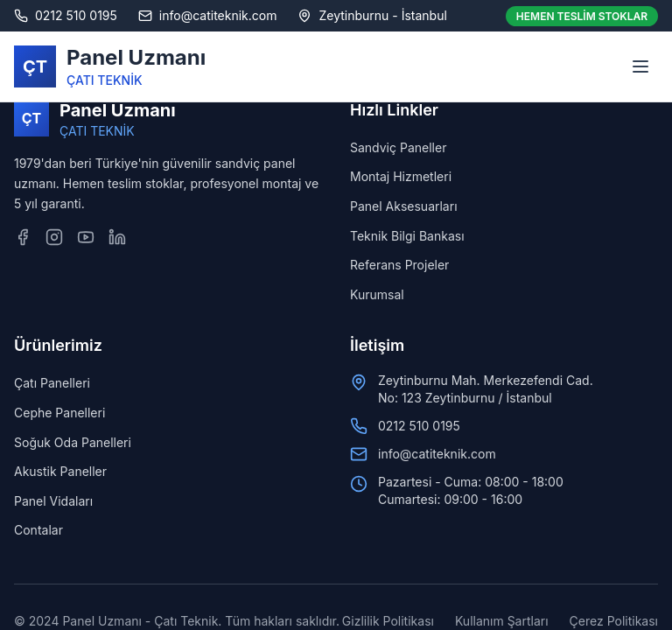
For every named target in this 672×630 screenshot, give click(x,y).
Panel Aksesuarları (404, 206)
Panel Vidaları (53, 501)
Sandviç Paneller (398, 147)
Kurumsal (377, 294)
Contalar (38, 530)
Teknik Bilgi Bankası (407, 236)
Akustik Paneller (60, 471)
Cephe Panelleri (59, 413)
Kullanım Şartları (502, 621)
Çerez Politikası (614, 621)
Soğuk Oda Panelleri (73, 442)
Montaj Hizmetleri (401, 176)
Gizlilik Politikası (388, 621)
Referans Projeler (399, 265)
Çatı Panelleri (52, 383)
